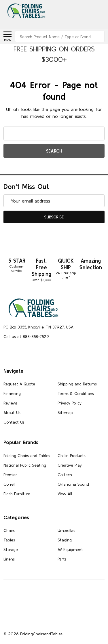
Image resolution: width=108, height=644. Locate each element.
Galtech (65, 475)
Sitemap (65, 413)
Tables (9, 540)
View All (65, 494)
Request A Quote (19, 384)
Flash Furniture (17, 494)
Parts (62, 559)
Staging (65, 540)
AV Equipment (70, 550)
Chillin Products (72, 456)
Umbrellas (66, 530)
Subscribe (54, 217)
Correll (9, 484)
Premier (10, 475)
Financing (12, 394)
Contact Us (14, 422)
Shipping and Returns (77, 384)
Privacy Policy (70, 403)
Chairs (9, 530)
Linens (9, 559)
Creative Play (70, 465)
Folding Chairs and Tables (27, 456)
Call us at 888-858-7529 (26, 337)
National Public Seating (25, 465)
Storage (11, 550)
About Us (12, 413)
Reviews (11, 403)
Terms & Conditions (76, 394)
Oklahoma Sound (73, 484)
